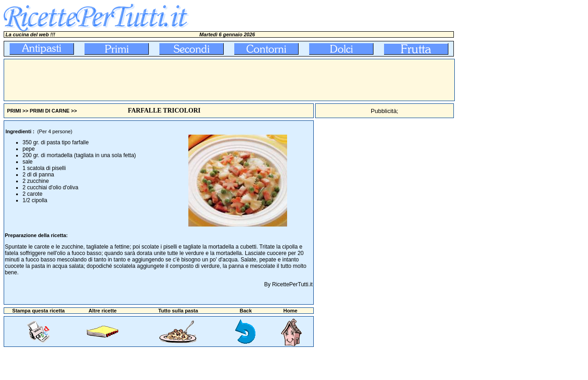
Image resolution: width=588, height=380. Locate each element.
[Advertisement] (171, 80)
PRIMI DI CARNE (50, 111)
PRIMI (14, 111)
